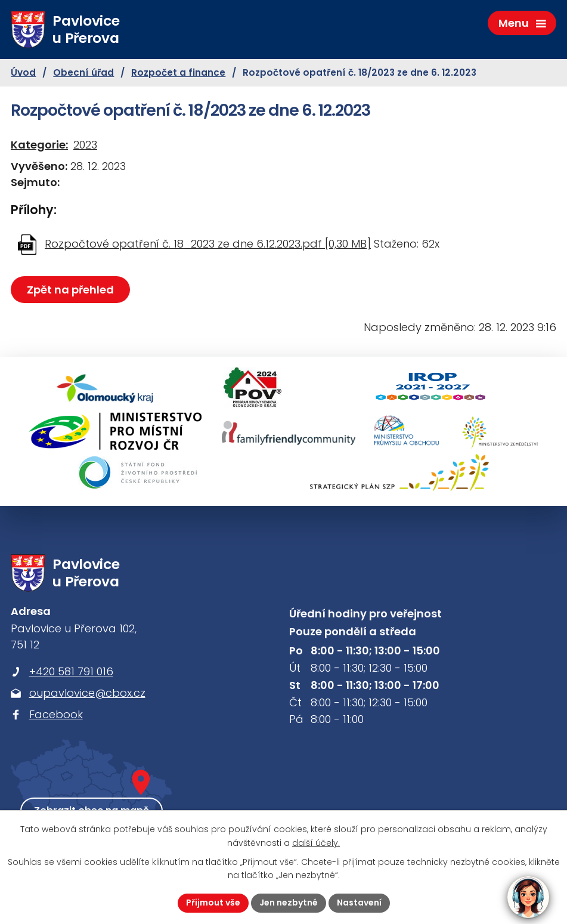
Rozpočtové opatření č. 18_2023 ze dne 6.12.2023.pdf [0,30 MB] (208, 244)
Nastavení (359, 903)
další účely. (316, 843)
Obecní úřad (83, 72)
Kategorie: (39, 145)
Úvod (23, 72)
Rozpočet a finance (178, 72)
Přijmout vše (213, 903)
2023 (85, 145)
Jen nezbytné (289, 903)
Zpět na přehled (70, 290)
